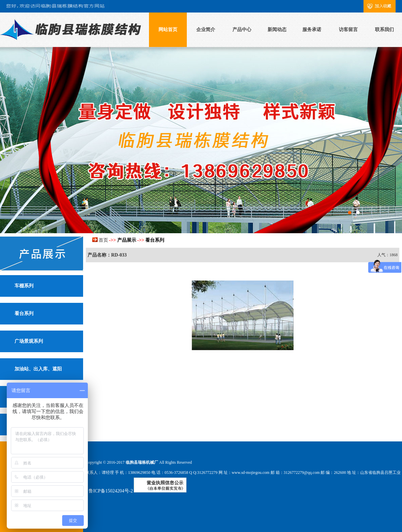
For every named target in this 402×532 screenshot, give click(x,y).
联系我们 (384, 30)
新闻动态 (277, 30)
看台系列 (24, 313)
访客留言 (348, 30)
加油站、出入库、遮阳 (38, 369)
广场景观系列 (29, 341)
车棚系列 (24, 286)
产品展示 (127, 240)
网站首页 (168, 30)
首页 (103, 240)
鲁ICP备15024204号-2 (111, 491)
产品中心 (242, 30)
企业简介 (206, 30)
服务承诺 (312, 30)
